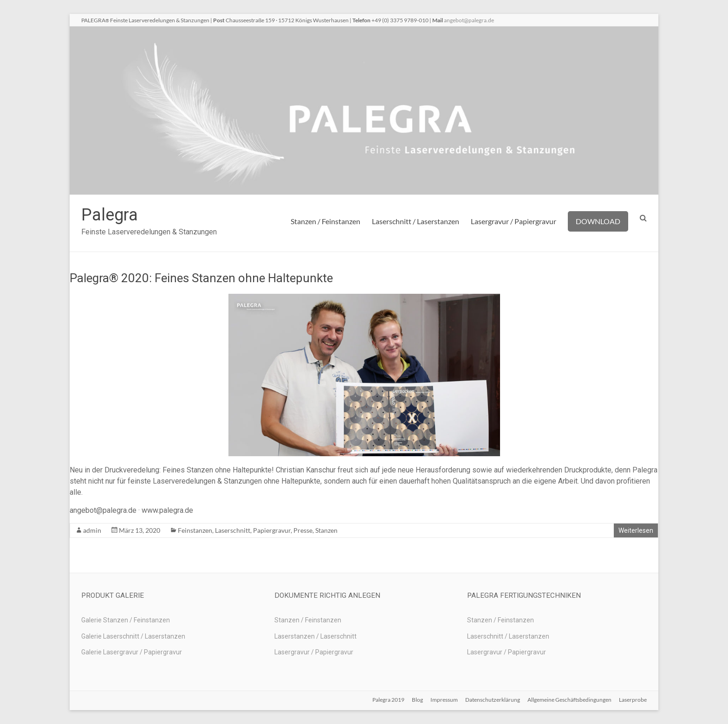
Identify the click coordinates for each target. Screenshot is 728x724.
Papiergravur (272, 530)
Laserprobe (633, 700)
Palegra (110, 215)
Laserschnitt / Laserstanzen (416, 221)
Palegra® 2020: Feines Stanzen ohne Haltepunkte (201, 278)
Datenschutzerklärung (493, 700)
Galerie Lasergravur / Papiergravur (132, 652)
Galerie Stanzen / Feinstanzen (126, 620)
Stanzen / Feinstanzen (325, 221)
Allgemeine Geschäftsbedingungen (569, 700)
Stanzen (326, 530)
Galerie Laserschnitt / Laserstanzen (133, 636)
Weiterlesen (636, 530)
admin (92, 530)
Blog (417, 700)
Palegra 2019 (388, 700)
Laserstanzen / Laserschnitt (315, 636)
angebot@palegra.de (469, 20)
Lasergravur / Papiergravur (513, 221)
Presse (303, 530)
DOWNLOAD (598, 221)
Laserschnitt (233, 530)
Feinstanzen (195, 530)
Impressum (444, 700)
